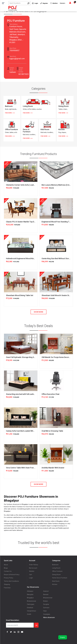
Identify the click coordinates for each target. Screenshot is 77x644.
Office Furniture (57, 571)
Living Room (56, 568)
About (6, 565)
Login (31, 578)
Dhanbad (30, 608)
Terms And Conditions (11, 581)
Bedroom (55, 565)
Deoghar (46, 604)
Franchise (7, 588)
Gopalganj (47, 614)
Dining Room (56, 575)
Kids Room (56, 581)
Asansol (46, 591)
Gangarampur (32, 611)
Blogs (6, 568)
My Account (33, 568)
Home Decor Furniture (60, 578)
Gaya (45, 611)
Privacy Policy (9, 578)
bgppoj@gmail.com (17, 59)
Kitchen (55, 584)
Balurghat (30, 594)
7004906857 (14, 51)
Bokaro (46, 601)
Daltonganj (31, 604)
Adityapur (30, 591)
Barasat (46, 594)
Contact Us (8, 571)
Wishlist (32, 571)
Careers (62, 3)
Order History (34, 565)
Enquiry (63, 637)
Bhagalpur (30, 598)
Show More (38, 312)
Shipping (7, 584)
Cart (30, 575)
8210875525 (24, 74)
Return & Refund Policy (12, 575)
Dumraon (46, 608)
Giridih (29, 614)
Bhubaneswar (48, 598)
